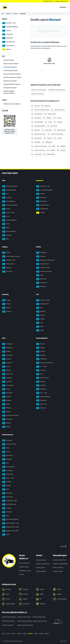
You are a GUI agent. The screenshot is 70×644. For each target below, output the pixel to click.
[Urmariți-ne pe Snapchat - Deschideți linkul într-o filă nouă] (60, 594)
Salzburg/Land (8, 264)
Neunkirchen (8, 497)
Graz (5, 194)
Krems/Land (8, 474)
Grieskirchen (42, 359)
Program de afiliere (41, 571)
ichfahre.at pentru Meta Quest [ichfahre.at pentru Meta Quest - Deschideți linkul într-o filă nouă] (24, 625)
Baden (6, 448)
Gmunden (41, 355)
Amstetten (7, 441)
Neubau (6, 404)
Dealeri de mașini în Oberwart (11, 64)
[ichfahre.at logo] (5, 7)
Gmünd (6, 452)
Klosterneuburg (8, 467)
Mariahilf (7, 397)
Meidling (7, 401)
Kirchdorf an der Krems (44, 363)
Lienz (40, 323)
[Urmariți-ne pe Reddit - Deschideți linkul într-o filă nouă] (43, 594)
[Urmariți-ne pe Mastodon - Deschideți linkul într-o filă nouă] (43, 604)
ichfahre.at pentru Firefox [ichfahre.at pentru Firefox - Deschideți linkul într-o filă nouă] (24, 617)
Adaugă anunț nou (41, 560)
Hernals (6, 367)
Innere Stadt (7, 374)
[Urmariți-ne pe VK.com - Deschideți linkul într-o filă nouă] (43, 599)
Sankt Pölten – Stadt (10, 501)
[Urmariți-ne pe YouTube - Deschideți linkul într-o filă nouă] (60, 589)
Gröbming (7, 198)
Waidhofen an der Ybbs (10, 531)
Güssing (6, 31)
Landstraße (7, 382)
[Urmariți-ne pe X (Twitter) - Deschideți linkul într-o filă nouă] (27, 594)
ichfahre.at (9, 641)
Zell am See (7, 272)
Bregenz (6, 300)
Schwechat (7, 512)
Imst (39, 308)
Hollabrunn (7, 459)
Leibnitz (6, 209)
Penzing (6, 412)
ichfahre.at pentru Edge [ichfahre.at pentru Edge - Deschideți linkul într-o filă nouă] (39, 617)
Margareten (7, 393)
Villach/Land (42, 283)
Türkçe (14, 634)
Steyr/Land (41, 389)
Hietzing (6, 370)
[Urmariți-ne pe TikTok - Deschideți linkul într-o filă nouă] (10, 594)
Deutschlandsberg (9, 190)
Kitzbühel (41, 312)
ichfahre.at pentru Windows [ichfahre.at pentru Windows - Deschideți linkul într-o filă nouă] (24, 621)
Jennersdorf (7, 34)
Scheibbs (7, 508)
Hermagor (41, 256)
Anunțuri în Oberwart (9, 60)
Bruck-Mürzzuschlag (10, 186)
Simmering (7, 419)
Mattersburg (7, 38)
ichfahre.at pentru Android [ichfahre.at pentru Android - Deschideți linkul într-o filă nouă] (39, 621)
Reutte (40, 327)
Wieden (6, 427)
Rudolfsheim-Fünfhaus (10, 416)
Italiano (36, 634)
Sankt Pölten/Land (9, 504)
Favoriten (7, 359)
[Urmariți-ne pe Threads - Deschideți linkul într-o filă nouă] (43, 589)
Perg (39, 374)
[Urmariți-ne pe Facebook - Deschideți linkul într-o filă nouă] (10, 589)
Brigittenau (7, 348)
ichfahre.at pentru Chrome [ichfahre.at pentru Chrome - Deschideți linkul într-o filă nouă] (9, 617)
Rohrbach (41, 382)
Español (25, 634)
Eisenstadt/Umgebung (10, 27)
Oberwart (15, 14)
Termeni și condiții (58, 571)
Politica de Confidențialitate (60, 564)
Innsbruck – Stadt (43, 300)
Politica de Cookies (58, 568)
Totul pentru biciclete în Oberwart (12, 84)
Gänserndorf (8, 456)
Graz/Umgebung (9, 201)
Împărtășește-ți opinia (25, 571)
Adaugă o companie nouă (43, 564)
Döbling (6, 352)
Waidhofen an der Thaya (11, 527)
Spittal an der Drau (43, 268)
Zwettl (6, 535)
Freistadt (41, 352)
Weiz (5, 239)
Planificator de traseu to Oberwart (12, 104)
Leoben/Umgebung (9, 220)
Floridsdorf (7, 363)
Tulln (6, 516)
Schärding (41, 385)
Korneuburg (7, 471)
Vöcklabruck (41, 401)
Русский (8, 634)
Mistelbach (7, 493)
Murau (6, 228)
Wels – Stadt (42, 404)
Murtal (6, 224)
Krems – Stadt (8, 478)
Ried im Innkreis (43, 378)
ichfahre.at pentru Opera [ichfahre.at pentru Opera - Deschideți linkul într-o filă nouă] (8, 621)
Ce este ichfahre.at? (24, 563)
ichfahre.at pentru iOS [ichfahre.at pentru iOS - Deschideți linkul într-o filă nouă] (8, 625)
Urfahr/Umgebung (43, 397)
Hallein (6, 253)
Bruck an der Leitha (9, 444)
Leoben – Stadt (8, 213)
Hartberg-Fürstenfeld (10, 205)
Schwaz (40, 330)
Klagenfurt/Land (43, 264)
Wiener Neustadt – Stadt (11, 523)
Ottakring (7, 408)
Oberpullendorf (8, 46)
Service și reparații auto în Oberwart (12, 77)
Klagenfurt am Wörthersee (45, 260)
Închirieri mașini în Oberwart (11, 71)
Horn (6, 463)
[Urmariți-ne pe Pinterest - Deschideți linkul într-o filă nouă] (10, 599)
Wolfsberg (41, 287)
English (41, 634)
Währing (6, 423)
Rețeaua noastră (40, 568)
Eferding (40, 348)
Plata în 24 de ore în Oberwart (39, 90)
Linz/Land (41, 370)
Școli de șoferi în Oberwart (10, 88)
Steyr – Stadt (42, 393)
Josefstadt (7, 378)
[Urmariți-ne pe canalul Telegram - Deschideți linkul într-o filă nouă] (10, 604)
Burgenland (8, 14)
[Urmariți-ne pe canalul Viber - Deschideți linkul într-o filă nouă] (27, 604)
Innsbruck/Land (42, 304)
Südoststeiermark (9, 232)
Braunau (40, 344)
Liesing (6, 389)
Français (19, 634)
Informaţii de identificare (60, 560)
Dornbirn (7, 308)
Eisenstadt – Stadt (9, 23)
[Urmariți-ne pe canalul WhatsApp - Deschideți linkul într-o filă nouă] (60, 599)
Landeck (40, 319)
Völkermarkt (41, 279)
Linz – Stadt (41, 367)
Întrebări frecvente (24, 567)
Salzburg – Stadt (9, 260)
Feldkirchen (41, 253)
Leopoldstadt (8, 385)
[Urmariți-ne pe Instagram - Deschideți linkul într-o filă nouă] (27, 589)
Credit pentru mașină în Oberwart (57, 90)
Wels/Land (41, 408)
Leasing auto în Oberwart (38, 94)
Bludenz (6, 304)
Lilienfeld (7, 482)
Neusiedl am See (8, 42)
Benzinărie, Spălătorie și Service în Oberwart (9, 92)
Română (30, 634)
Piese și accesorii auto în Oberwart (12, 74)
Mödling (6, 486)
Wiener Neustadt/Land (10, 520)
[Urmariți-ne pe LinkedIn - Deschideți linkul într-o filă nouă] (27, 599)
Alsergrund (7, 344)
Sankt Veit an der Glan (44, 272)
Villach (40, 275)
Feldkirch (7, 312)
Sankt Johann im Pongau (11, 256)
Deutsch (47, 634)
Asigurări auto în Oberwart (10, 81)
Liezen (6, 216)
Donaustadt (7, 355)
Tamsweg (7, 268)
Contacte (21, 574)
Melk (6, 489)
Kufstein (40, 315)
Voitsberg (7, 235)
